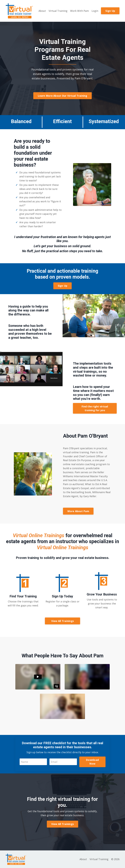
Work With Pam (79, 11)
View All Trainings (63, 621)
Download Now (92, 762)
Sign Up (110, 11)
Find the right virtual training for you (95, 408)
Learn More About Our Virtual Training (62, 96)
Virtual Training (58, 11)
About (42, 11)
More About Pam (78, 511)
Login (95, 11)
